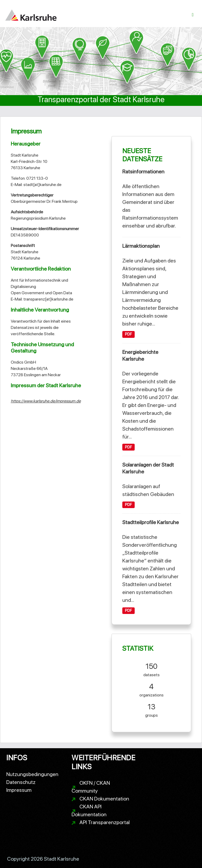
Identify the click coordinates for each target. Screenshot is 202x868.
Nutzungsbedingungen (32, 774)
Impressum (19, 790)
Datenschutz (21, 782)
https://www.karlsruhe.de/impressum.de (46, 401)
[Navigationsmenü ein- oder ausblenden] (193, 15)
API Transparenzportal (105, 822)
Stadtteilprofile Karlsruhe (151, 522)
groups (151, 709)
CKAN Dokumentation (104, 799)
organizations (151, 689)
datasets (151, 669)
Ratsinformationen (143, 172)
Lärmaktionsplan (141, 246)
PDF (128, 334)
